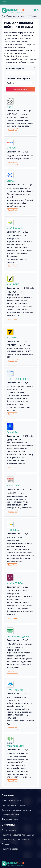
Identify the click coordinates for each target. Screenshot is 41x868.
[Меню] (5, 2)
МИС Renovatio (15, 228)
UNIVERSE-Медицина (18, 637)
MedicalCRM (13, 486)
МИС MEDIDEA (15, 583)
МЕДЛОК (12, 148)
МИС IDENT (13, 284)
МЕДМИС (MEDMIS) (17, 379)
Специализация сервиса (18, 78)
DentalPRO (12, 432)
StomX (10, 181)
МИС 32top (13, 530)
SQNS (10, 107)
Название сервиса (15, 69)
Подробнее (12, 130)
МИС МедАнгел (15, 690)
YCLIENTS (12, 338)
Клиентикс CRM (15, 746)
